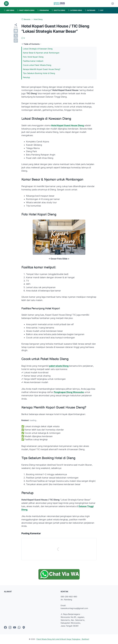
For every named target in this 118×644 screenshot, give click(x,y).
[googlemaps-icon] (24, 628)
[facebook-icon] (5, 628)
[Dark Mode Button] (113, 4)
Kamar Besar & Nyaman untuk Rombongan (41, 53)
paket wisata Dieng (59, 366)
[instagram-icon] (10, 628)
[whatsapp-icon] (19, 628)
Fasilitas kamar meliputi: (33, 61)
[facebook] (16, 31)
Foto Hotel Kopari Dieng (33, 57)
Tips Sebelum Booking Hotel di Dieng (39, 73)
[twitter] (16, 36)
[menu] (6, 4)
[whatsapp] (16, 40)
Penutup (26, 77)
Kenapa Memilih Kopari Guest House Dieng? (42, 69)
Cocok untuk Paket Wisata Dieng (37, 65)
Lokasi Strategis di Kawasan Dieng (38, 49)
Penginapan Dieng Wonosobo (69, 392)
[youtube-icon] (15, 628)
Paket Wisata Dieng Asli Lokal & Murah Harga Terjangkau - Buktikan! (63, 639)
